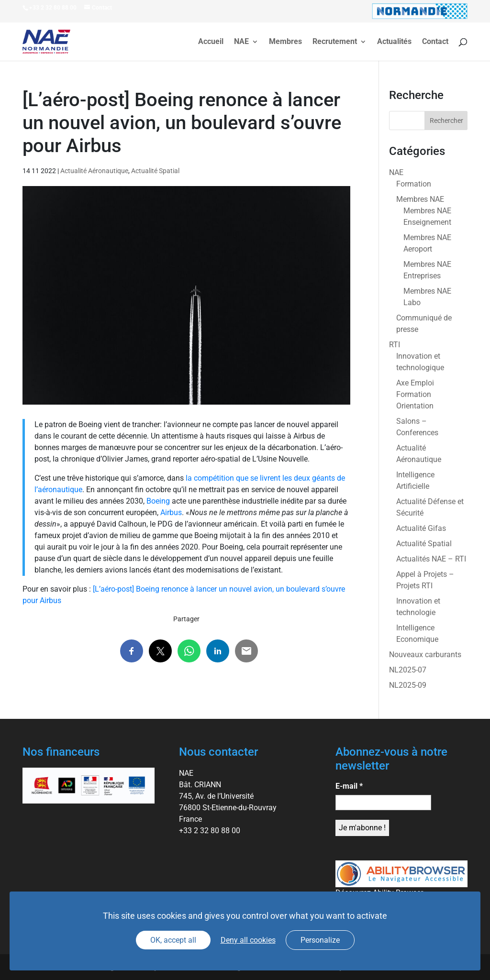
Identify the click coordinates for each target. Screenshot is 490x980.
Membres (285, 42)
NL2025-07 (408, 670)
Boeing (158, 501)
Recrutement (335, 42)
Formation (414, 184)
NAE (241, 42)
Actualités (394, 42)
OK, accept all (173, 940)
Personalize (320, 940)
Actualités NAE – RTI (431, 559)
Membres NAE (420, 199)
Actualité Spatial (155, 171)
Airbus (171, 512)
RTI (395, 345)
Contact (435, 42)
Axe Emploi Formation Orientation (415, 394)
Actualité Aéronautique (94, 171)
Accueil (211, 42)
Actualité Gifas (421, 528)
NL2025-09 (408, 685)
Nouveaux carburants (425, 655)
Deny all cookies (248, 940)
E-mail (349, 786)
